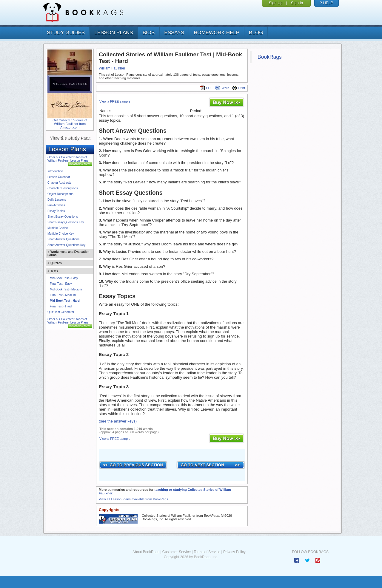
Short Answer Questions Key (66, 245)
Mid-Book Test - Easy (64, 278)
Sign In (297, 3)
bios (149, 33)
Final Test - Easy (61, 284)
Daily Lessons (57, 200)
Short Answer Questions (63, 239)
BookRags (270, 57)
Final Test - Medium (63, 295)
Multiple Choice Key (61, 234)
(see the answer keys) (118, 421)
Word (222, 88)
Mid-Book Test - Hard (65, 301)
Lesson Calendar (59, 177)
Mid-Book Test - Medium (66, 289)
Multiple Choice (58, 228)
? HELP (327, 3)
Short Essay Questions (63, 217)
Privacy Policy (234, 552)
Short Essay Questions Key (66, 222)
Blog (256, 33)
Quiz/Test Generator (61, 312)
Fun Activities (56, 205)
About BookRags (146, 552)
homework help (217, 33)
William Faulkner (112, 68)
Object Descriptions (60, 194)
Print (239, 88)
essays (174, 33)
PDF (206, 88)
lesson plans (114, 33)
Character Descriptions (63, 188)
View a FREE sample (115, 101)
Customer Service (177, 552)
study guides (66, 33)
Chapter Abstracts (59, 183)
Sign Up (276, 3)
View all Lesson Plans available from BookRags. (134, 499)
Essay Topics (56, 211)
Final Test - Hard (61, 306)
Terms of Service (207, 552)
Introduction (55, 171)
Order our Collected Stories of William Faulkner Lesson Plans (68, 159)
